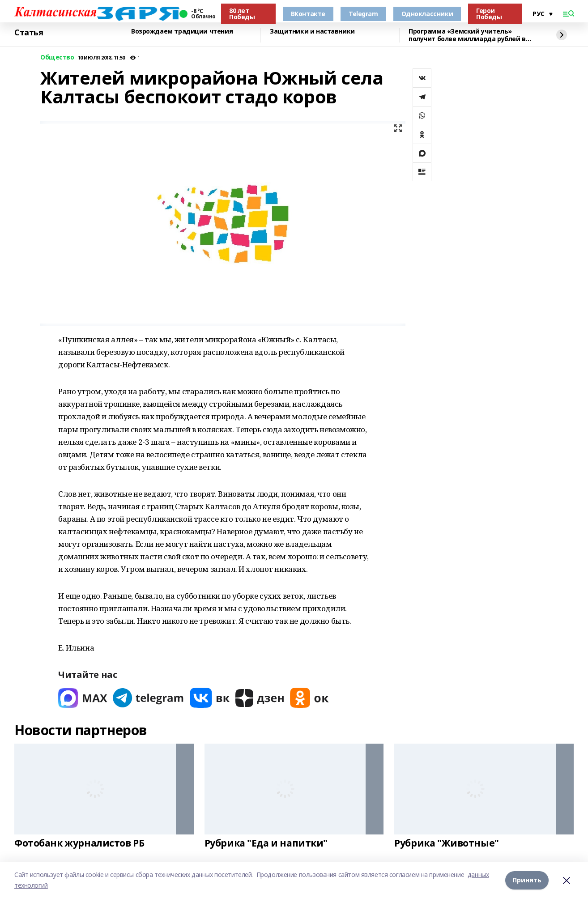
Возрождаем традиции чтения (182, 32)
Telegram (363, 14)
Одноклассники (427, 14)
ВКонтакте (308, 14)
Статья (29, 33)
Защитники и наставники (312, 32)
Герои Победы (489, 14)
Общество (57, 57)
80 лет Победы (242, 14)
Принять (527, 880)
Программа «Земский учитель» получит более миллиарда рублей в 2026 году (467, 35)
